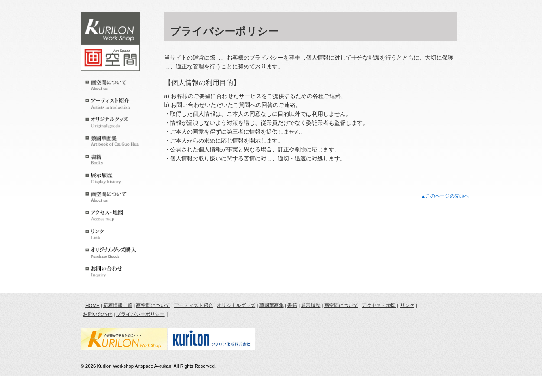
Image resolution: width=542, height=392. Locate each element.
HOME (92, 305)
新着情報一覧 (118, 305)
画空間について (153, 305)
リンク (407, 305)
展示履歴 (310, 305)
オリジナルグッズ (236, 305)
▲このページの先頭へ (445, 196)
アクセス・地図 (379, 305)
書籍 (292, 305)
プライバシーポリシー (140, 314)
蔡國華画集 (272, 305)
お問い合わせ (98, 314)
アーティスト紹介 (193, 305)
